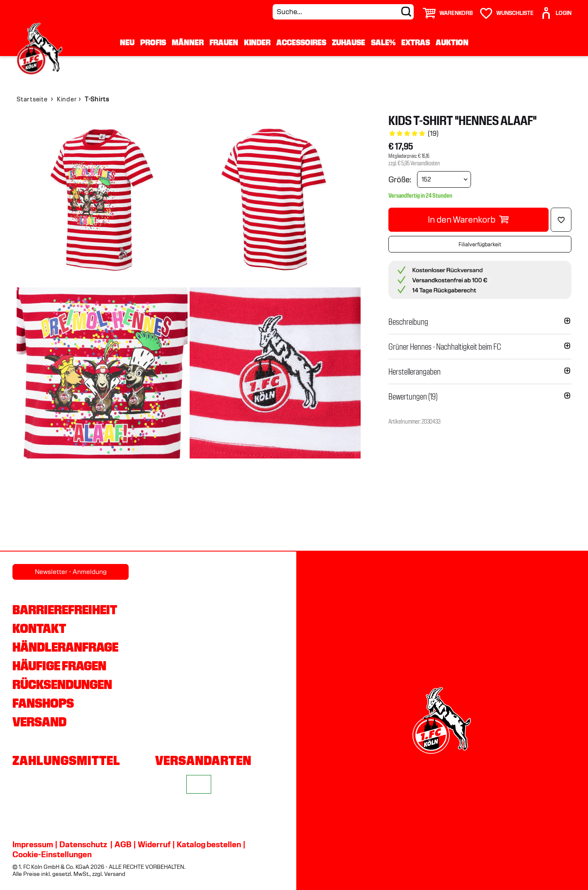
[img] (102, 200)
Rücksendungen (62, 684)
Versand (39, 722)
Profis (153, 42)
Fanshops (43, 703)
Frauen (224, 42)
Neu (127, 42)
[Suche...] (343, 12)
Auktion (452, 42)
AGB (123, 844)
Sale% (383, 42)
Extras (416, 42)
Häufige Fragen (59, 666)
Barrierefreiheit (65, 610)
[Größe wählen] (444, 179)
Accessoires (301, 42)
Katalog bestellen (209, 844)
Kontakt (39, 628)
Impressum (33, 844)
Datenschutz (83, 844)
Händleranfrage (65, 647)
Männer (188, 42)
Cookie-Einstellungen (52, 854)
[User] (556, 10)
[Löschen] (561, 220)
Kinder (257, 42)
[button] (480, 322)
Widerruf (154, 844)
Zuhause (349, 42)
